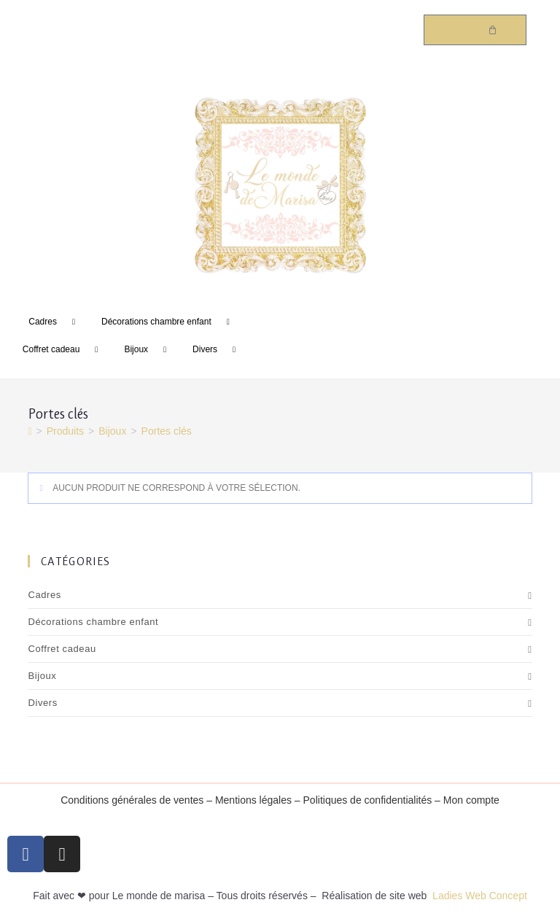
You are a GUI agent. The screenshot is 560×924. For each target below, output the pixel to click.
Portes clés (167, 431)
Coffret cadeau (66, 350)
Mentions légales (253, 800)
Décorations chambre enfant (171, 322)
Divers (219, 350)
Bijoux (151, 350)
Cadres (57, 322)
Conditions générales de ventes (132, 800)
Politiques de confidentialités (368, 800)
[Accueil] (30, 431)
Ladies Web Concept (480, 896)
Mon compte (471, 800)
